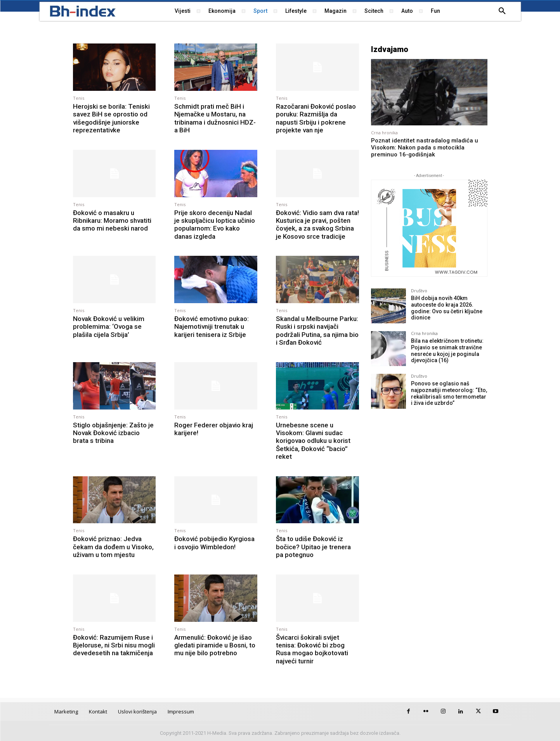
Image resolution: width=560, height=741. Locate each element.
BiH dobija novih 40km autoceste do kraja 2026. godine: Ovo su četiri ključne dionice (447, 308)
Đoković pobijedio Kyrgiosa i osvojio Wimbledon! (214, 543)
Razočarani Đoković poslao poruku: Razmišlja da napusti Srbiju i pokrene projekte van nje (316, 118)
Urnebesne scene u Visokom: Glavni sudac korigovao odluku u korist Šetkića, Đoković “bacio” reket (313, 441)
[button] (502, 11)
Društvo (419, 291)
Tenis (79, 98)
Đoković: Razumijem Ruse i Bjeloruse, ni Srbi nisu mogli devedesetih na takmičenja (114, 645)
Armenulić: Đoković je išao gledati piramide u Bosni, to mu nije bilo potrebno (215, 645)
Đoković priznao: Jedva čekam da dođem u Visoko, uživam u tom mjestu (113, 547)
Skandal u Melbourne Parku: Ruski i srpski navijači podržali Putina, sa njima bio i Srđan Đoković (317, 331)
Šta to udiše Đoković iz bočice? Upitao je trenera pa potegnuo (313, 547)
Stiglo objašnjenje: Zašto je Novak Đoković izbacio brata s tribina (113, 433)
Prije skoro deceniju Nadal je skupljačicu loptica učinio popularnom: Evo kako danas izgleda (215, 225)
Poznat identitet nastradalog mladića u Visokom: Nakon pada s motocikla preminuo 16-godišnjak (425, 148)
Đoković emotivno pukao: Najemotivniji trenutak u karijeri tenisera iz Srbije (212, 327)
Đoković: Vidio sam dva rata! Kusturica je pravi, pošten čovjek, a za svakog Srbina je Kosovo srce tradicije (317, 225)
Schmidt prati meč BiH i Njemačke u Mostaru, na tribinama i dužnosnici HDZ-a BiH (215, 118)
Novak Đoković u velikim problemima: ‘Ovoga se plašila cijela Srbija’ (109, 327)
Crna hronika (384, 133)
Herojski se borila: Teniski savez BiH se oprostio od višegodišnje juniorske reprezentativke (111, 118)
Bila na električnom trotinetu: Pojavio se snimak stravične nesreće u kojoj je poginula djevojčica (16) (447, 351)
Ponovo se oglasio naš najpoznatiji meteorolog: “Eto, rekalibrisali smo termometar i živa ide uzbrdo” (449, 393)
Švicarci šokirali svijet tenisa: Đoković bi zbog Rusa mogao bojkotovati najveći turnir (312, 649)
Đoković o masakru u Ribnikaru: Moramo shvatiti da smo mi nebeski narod (112, 221)
